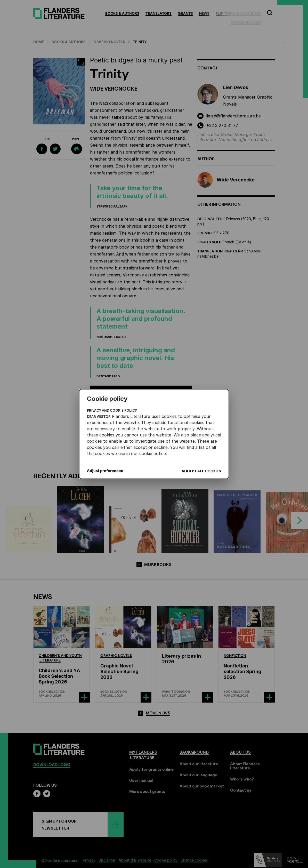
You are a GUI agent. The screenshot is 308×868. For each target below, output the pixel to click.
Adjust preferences (105, 471)
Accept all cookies (201, 471)
